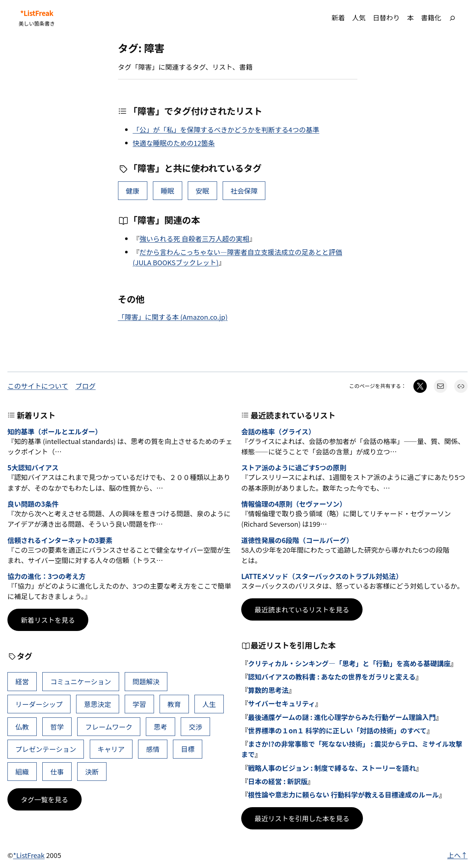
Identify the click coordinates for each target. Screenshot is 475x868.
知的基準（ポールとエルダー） (55, 432)
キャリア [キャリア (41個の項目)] (111, 749)
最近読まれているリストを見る (302, 609)
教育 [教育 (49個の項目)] (174, 704)
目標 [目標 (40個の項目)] (188, 749)
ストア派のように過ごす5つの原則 (294, 468)
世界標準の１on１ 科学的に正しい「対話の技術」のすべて (337, 730)
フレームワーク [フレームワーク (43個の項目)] (109, 727)
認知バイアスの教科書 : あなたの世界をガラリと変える (332, 677)
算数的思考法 (268, 690)
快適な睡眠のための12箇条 (174, 143)
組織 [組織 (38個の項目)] (22, 772)
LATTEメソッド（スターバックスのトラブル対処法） (322, 576)
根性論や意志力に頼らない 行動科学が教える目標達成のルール (343, 795)
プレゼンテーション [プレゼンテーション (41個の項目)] (46, 749)
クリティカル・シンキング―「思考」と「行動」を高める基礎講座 (349, 663)
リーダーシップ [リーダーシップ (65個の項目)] (39, 704)
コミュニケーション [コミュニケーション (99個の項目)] (81, 681)
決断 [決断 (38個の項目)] (92, 772)
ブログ (86, 386)
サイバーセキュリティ (281, 703)
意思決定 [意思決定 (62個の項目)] (97, 704)
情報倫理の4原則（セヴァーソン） (294, 504)
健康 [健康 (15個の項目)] (133, 191)
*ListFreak (37, 13)
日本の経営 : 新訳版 (278, 781)
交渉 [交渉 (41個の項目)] (195, 727)
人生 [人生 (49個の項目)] (209, 704)
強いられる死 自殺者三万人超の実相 (194, 239)
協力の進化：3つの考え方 (46, 576)
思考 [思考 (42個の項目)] (160, 727)
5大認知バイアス (33, 468)
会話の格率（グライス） (278, 432)
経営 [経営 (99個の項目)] (22, 681)
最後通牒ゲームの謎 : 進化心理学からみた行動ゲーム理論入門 (342, 717)
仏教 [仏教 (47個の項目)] (22, 727)
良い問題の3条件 (33, 504)
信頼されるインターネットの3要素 (60, 540)
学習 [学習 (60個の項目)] (139, 704)
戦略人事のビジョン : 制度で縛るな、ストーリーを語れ (332, 768)
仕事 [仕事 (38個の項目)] (57, 772)
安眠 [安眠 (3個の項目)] (202, 191)
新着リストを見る (48, 620)
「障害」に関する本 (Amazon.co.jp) (173, 317)
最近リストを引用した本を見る (302, 818)
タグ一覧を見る (45, 799)
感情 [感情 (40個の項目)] (153, 749)
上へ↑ (457, 855)
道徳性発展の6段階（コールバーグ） (297, 540)
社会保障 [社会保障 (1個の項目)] (244, 191)
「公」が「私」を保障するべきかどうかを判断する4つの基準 (226, 129)
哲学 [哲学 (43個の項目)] (57, 727)
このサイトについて (38, 386)
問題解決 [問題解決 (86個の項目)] (146, 681)
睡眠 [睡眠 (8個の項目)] (168, 191)
